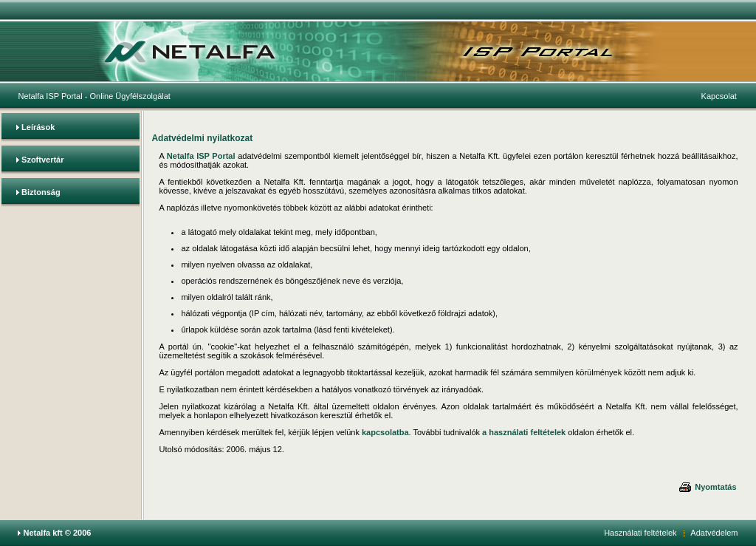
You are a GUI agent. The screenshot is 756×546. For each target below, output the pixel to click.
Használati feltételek (640, 533)
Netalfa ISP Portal (50, 96)
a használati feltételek (524, 432)
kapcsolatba (385, 432)
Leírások (38, 127)
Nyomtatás (707, 487)
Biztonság (41, 192)
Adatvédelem (714, 533)
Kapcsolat (719, 96)
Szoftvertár (42, 160)
